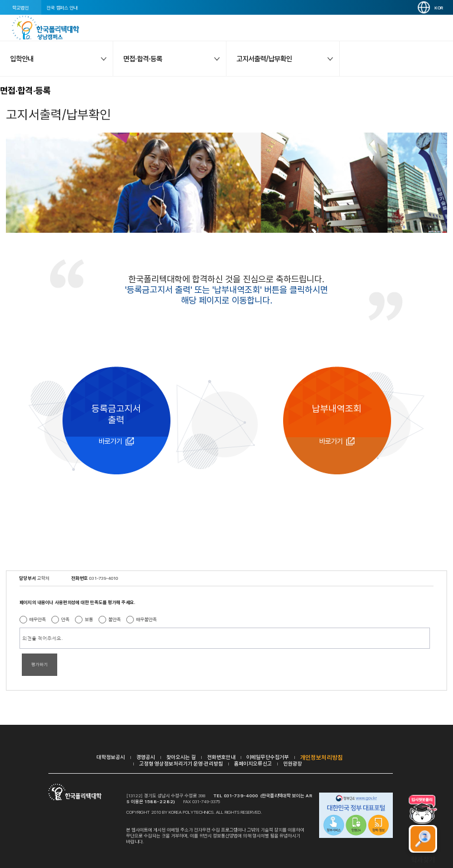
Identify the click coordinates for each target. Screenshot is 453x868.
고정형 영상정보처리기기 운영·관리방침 (181, 763)
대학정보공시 (111, 757)
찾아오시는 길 (181, 757)
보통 (89, 619)
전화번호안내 (221, 757)
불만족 (115, 619)
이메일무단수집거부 (268, 757)
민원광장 (293, 763)
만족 (65, 619)
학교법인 (21, 8)
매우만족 (38, 619)
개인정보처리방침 (321, 757)
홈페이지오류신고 (253, 763)
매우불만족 (147, 619)
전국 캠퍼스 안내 (62, 8)
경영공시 (146, 757)
